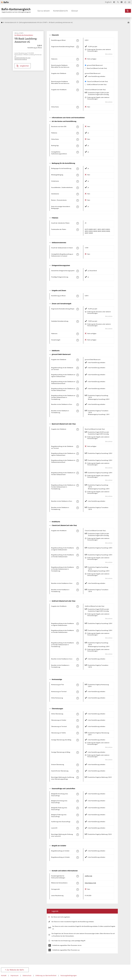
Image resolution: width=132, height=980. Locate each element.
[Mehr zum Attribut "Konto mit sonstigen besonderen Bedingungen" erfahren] (78, 207)
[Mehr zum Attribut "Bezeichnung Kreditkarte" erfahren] (78, 82)
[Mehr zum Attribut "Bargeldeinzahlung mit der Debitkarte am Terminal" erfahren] (78, 368)
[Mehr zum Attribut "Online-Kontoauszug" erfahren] (78, 698)
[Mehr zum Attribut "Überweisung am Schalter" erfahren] (78, 720)
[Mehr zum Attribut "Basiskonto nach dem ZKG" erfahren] (78, 127)
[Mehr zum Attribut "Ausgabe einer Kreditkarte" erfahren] (78, 90)
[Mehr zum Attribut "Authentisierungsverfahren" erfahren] (78, 152)
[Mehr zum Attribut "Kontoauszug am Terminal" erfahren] (78, 692)
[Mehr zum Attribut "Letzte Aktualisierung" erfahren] (78, 896)
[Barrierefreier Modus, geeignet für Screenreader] (122, 2)
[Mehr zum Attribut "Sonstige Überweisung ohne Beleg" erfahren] (78, 740)
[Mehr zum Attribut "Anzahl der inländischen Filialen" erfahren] (78, 223)
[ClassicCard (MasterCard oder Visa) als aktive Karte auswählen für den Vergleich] (86, 81)
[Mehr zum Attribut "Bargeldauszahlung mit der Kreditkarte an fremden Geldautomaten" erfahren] (78, 555)
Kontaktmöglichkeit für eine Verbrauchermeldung (22, 59)
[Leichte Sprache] (125, 2)
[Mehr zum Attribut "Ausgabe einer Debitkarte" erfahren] (78, 74)
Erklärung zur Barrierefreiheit (46, 975)
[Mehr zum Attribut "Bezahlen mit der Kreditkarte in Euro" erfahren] (78, 584)
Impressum (15, 975)
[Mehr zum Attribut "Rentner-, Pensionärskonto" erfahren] (78, 200)
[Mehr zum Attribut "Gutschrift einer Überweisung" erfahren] (78, 771)
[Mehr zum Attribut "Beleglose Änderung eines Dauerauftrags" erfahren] (78, 815)
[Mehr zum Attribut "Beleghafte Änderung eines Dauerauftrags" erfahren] (78, 808)
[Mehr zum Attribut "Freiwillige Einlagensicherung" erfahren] (78, 277)
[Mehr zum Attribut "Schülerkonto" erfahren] (78, 181)
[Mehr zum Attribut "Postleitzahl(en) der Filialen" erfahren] (78, 230)
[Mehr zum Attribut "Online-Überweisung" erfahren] (78, 714)
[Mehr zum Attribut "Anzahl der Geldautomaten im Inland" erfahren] (78, 248)
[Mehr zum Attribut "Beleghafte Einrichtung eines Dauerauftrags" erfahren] (78, 794)
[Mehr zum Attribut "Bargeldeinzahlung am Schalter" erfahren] (78, 851)
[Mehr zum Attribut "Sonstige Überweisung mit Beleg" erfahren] (78, 752)
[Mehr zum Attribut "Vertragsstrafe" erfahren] (78, 890)
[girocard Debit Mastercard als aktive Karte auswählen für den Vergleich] (86, 65)
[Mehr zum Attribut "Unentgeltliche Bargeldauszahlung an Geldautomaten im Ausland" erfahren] (78, 254)
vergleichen (23, 66)
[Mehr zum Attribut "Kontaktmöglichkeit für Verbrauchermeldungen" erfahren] (78, 876)
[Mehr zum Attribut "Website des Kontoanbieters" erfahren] (78, 883)
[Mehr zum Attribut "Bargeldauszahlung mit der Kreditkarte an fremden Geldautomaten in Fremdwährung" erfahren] (78, 568)
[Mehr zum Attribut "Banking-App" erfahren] (78, 146)
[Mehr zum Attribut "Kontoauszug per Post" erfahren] (78, 685)
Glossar (75, 11)
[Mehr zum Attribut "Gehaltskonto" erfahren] (78, 194)
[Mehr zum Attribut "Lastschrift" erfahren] (78, 828)
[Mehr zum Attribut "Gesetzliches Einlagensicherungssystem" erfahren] (78, 271)
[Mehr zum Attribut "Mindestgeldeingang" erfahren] (78, 175)
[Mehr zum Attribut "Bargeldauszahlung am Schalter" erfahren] (78, 858)
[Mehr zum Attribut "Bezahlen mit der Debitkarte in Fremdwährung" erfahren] (78, 411)
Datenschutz (27, 975)
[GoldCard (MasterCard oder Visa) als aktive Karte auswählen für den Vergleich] (86, 84)
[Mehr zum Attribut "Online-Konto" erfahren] (78, 107)
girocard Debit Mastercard (95, 65)
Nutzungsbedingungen (69, 975)
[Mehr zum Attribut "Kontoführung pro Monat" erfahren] (78, 41)
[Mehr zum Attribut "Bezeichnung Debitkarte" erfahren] (78, 66)
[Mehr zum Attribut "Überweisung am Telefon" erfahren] (78, 733)
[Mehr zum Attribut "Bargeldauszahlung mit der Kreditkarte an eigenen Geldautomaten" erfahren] (78, 548)
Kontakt (4, 975)
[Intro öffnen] (129, 2)
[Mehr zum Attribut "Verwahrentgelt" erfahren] (78, 340)
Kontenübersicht (60, 11)
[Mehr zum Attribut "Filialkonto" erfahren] (78, 133)
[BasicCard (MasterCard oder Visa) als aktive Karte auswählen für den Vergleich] (86, 68)
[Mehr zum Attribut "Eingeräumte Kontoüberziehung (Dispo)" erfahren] (78, 47)
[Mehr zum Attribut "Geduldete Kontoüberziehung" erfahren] (78, 322)
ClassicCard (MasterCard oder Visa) (97, 81)
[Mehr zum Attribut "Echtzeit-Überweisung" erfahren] (78, 765)
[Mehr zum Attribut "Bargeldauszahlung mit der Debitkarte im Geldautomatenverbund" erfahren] (78, 382)
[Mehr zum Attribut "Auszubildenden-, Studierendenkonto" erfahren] (78, 188)
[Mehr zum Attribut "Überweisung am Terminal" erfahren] (78, 727)
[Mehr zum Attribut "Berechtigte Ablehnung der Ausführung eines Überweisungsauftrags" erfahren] (78, 778)
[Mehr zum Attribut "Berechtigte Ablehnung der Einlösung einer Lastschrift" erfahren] (78, 835)
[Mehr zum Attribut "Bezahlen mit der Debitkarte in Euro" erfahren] (78, 405)
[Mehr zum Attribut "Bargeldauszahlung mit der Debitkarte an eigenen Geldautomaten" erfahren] (78, 375)
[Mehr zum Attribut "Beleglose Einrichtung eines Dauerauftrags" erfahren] (78, 801)
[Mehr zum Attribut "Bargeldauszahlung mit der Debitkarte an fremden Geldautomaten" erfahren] (78, 389)
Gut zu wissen (44, 11)
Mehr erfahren (109, 54)
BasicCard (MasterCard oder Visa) (97, 68)
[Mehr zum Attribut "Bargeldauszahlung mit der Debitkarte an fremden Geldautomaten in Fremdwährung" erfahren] (78, 396)
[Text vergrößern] (118, 2)
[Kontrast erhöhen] (114, 2)
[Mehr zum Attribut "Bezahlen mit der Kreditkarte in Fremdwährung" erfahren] (78, 590)
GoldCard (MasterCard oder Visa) (97, 84)
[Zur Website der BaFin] (5, 2)
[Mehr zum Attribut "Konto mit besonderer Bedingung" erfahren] (78, 169)
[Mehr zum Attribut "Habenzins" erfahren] (78, 59)
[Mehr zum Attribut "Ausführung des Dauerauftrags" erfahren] (78, 822)
